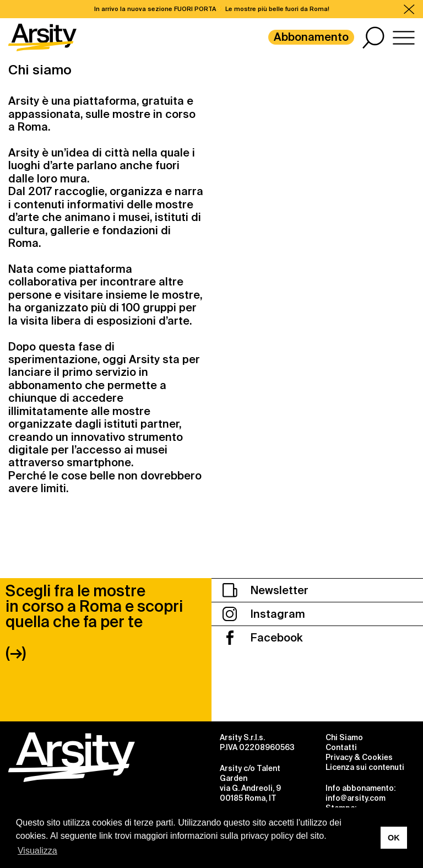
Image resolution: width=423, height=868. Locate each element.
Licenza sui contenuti (365, 767)
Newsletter (265, 590)
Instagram (264, 614)
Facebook (262, 638)
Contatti (341, 747)
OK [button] (394, 838)
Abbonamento (311, 37)
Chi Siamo (344, 737)
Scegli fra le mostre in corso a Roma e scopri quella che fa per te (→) (94, 622)
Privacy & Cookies (359, 757)
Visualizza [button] (37, 851)
